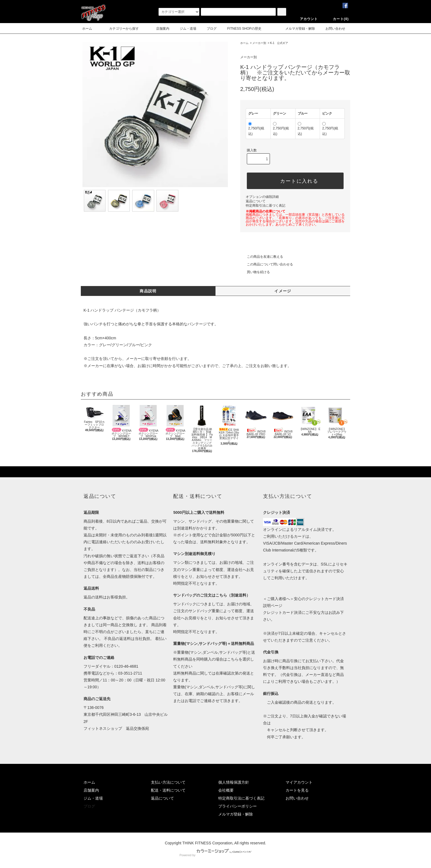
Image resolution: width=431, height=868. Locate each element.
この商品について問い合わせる (267, 264)
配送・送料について (168, 790)
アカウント (306, 19)
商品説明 (148, 291)
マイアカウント (299, 782)
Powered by (215, 855)
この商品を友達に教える (262, 257)
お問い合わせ (332, 29)
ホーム (87, 29)
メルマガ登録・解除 (297, 29)
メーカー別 (259, 43)
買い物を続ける (255, 272)
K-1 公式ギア (279, 43)
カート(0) (338, 19)
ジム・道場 (188, 29)
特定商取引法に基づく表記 (266, 206)
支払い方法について (168, 782)
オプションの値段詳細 (262, 197)
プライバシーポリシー (237, 806)
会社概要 (226, 790)
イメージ (283, 291)
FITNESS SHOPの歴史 (244, 29)
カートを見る (297, 790)
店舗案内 (159, 29)
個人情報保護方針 (234, 782)
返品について (256, 201)
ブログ (212, 29)
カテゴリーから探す (121, 29)
